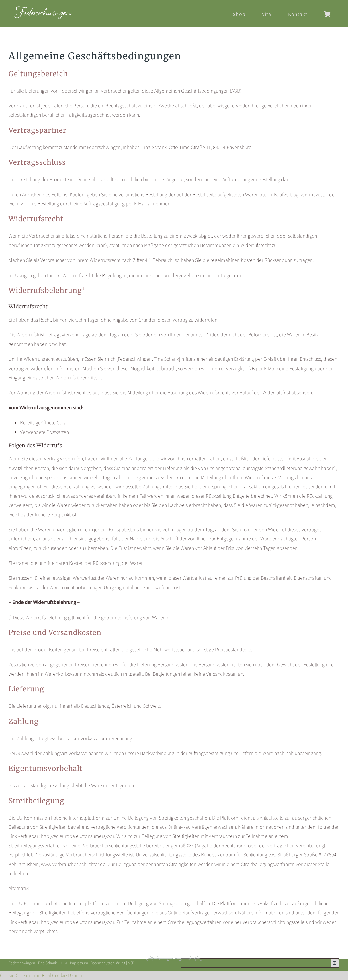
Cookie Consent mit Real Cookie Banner (41, 975)
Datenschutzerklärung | (109, 963)
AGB (131, 963)
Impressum (79, 963)
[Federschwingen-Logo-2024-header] (43, 9)
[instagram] (335, 963)
